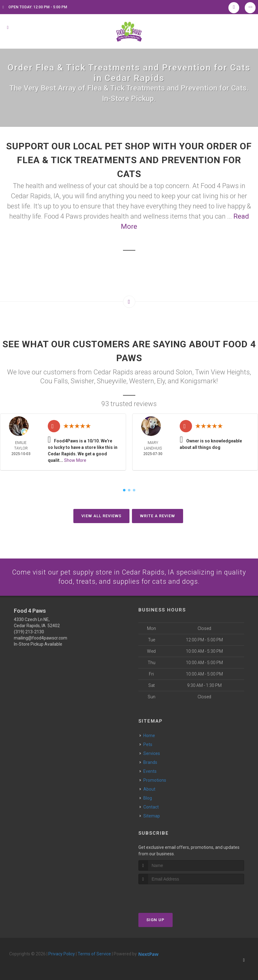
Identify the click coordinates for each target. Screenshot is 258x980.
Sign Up (156, 920)
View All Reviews (101, 516)
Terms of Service (94, 954)
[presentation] (171, 896)
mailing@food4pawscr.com (41, 638)
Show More (75, 460)
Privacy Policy (62, 954)
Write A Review (158, 516)
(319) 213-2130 (29, 632)
